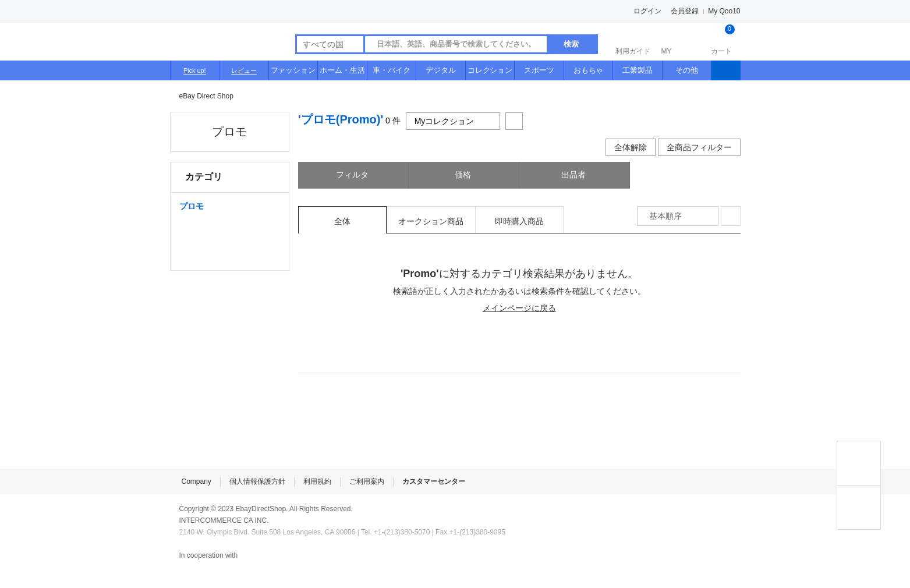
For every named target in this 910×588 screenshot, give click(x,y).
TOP (859, 463)
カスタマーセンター (434, 481)
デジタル (441, 70)
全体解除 (631, 147)
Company (196, 481)
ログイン (647, 11)
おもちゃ (589, 70)
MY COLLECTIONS (859, 507)
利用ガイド (633, 40)
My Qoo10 (724, 11)
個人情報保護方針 (257, 481)
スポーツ (539, 70)
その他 (687, 70)
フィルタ (353, 175)
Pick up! (195, 70)
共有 (514, 121)
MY (677, 40)
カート (722, 40)
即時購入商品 (519, 221)
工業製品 (638, 70)
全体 (342, 221)
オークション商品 (431, 221)
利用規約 (317, 481)
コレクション (490, 70)
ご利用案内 (367, 481)
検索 (571, 44)
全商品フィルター (699, 147)
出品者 (575, 175)
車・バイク (392, 70)
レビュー (244, 70)
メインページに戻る (519, 308)
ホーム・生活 (342, 70)
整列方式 (731, 216)
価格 (464, 175)
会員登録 (685, 11)
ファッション (293, 70)
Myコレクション (453, 121)
